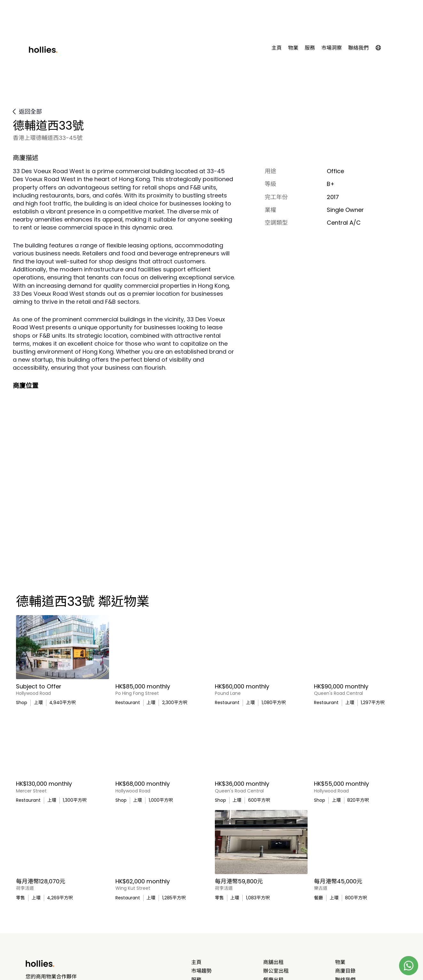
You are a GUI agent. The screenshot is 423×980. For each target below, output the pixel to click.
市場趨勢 (201, 971)
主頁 (277, 48)
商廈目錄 (345, 971)
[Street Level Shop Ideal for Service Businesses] (261, 744)
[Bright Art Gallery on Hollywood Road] (63, 842)
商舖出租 (273, 962)
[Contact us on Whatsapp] (409, 966)
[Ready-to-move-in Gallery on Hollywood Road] (360, 744)
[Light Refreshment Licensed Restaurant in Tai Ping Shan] (261, 647)
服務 (310, 48)
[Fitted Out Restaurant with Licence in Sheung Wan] (360, 647)
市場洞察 (332, 48)
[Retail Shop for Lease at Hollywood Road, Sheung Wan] (162, 744)
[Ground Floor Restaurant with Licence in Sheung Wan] (63, 744)
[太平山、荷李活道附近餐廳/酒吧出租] (360, 842)
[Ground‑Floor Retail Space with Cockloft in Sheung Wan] (162, 842)
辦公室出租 (276, 971)
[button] (381, 49)
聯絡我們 (358, 48)
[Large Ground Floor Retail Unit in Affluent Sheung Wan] (63, 647)
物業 (293, 48)
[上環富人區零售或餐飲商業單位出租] (261, 842)
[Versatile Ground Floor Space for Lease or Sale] (162, 647)
